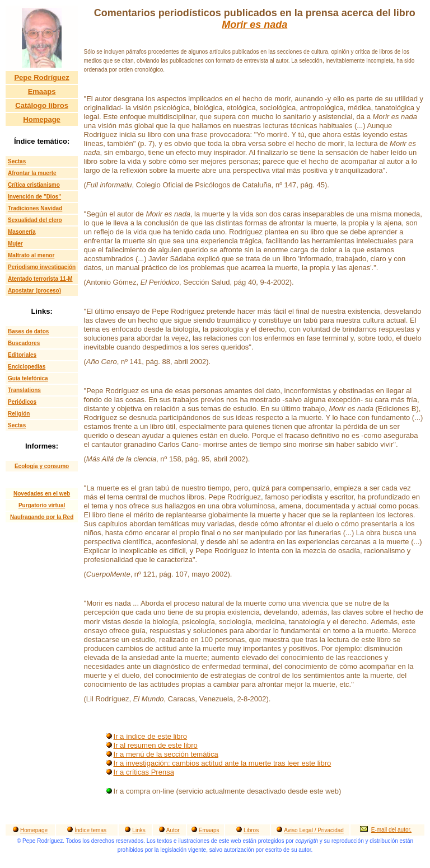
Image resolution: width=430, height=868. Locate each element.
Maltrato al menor (31, 255)
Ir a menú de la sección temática (166, 754)
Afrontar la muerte (32, 173)
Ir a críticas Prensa (144, 772)
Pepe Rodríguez (41, 77)
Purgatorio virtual (42, 505)
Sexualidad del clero (35, 220)
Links (139, 830)
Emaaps (42, 91)
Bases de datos (28, 331)
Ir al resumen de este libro (156, 745)
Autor (173, 830)
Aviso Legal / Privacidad (314, 830)
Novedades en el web (42, 494)
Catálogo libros (42, 105)
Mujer (15, 244)
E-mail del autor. (391, 830)
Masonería (22, 232)
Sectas (17, 161)
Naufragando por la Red (42, 517)
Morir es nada (254, 25)
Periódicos (22, 402)
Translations (24, 390)
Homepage (41, 119)
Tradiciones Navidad (35, 208)
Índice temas (90, 830)
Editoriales (22, 355)
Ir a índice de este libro (151, 736)
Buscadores (24, 343)
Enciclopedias (27, 367)
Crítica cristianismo (34, 185)
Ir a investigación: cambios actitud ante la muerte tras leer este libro (223, 763)
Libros (251, 830)
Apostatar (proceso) (34, 291)
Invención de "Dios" (34, 197)
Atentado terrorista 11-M (40, 279)
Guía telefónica (28, 378)
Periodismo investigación (42, 267)
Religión (19, 414)
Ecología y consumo (42, 466)
